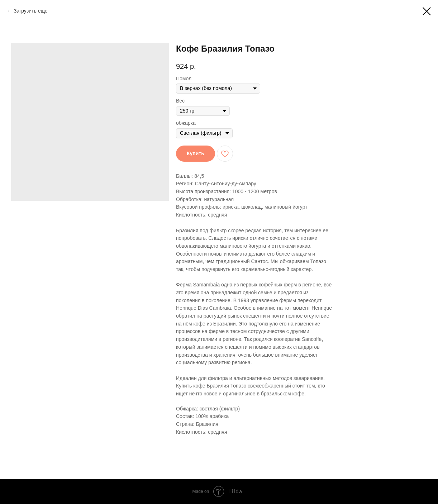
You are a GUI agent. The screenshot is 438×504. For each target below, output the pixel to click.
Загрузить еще (31, 11)
